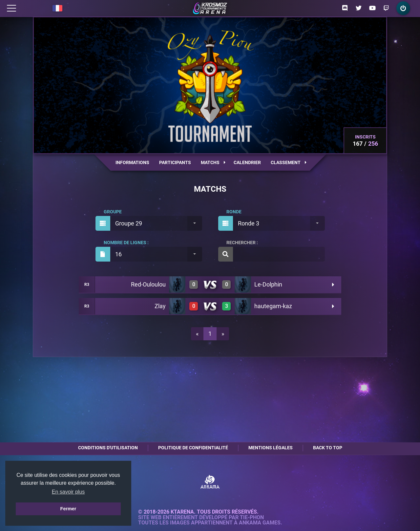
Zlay (160, 306)
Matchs (213, 162)
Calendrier (247, 162)
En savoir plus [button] (68, 492)
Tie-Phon (252, 518)
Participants (175, 162)
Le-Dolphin (268, 284)
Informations (132, 162)
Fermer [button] (68, 509)
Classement (289, 162)
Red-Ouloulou (148, 284)
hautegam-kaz (273, 306)
